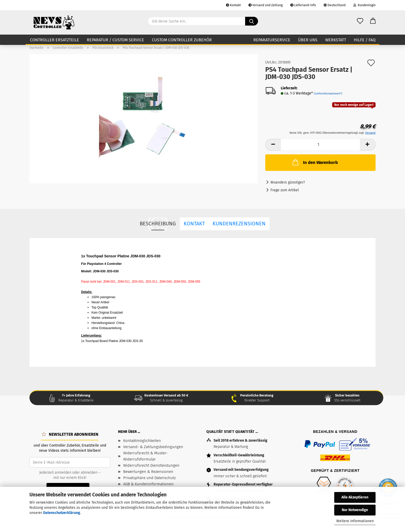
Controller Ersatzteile (54, 40)
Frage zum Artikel (285, 190)
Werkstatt (336, 40)
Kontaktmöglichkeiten (142, 441)
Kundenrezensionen (239, 224)
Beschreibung (158, 224)
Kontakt (233, 5)
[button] (373, 21)
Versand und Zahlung (266, 5)
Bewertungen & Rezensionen (148, 472)
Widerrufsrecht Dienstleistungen (151, 465)
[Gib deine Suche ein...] (252, 21)
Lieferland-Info (303, 5)
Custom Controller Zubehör (182, 40)
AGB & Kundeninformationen (148, 484)
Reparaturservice (272, 40)
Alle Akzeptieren (355, 497)
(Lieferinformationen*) (328, 94)
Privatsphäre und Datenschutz (149, 478)
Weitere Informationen (355, 521)
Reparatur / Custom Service (115, 40)
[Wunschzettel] (360, 21)
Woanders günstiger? (288, 182)
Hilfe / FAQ (365, 40)
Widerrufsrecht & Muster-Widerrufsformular (145, 456)
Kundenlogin (364, 5)
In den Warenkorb (315, 162)
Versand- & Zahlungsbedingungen (153, 447)
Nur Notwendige (355, 510)
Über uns (308, 40)
